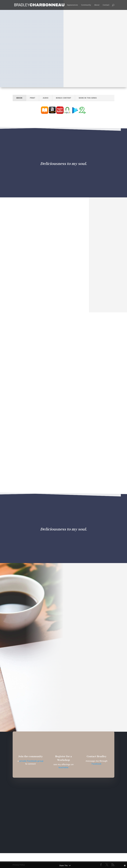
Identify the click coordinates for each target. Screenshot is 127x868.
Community (86, 5)
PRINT (33, 98)
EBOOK (19, 98)
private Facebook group (31, 761)
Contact (106, 5)
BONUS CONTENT (64, 98)
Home (48, 5)
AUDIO (46, 98)
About (97, 5)
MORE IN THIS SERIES (88, 98)
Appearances (72, 5)
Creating (58, 5)
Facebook (96, 764)
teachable (63, 767)
